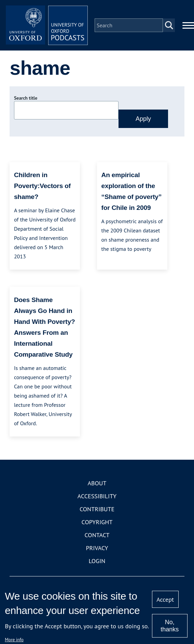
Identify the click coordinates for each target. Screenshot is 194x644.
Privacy (97, 548)
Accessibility (97, 496)
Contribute (97, 509)
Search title (26, 98)
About (97, 483)
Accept (165, 599)
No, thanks (170, 626)
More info (14, 640)
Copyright (97, 522)
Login (97, 561)
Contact (97, 535)
